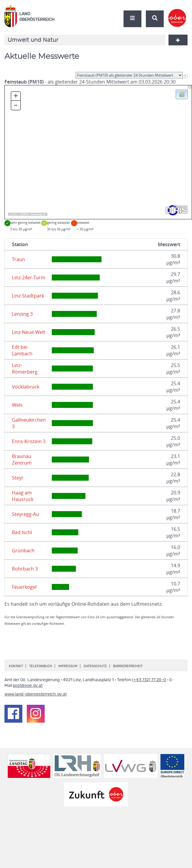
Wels (17, 405)
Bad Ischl (22, 532)
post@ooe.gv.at (28, 686)
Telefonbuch (41, 666)
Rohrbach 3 (25, 569)
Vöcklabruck (26, 387)
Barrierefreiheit (128, 666)
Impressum (68, 666)
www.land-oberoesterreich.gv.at (36, 694)
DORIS (24, 214)
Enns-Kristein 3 (29, 441)
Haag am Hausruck (23, 496)
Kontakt (16, 666)
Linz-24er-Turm (29, 277)
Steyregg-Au (25, 514)
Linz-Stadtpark (28, 296)
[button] (182, 94)
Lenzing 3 (22, 314)
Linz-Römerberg (25, 369)
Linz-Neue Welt (29, 332)
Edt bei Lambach (22, 350)
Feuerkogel (24, 587)
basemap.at (38, 214)
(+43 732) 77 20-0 (149, 680)
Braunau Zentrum (22, 460)
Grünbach (23, 551)
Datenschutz (95, 666)
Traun (18, 259)
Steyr (18, 478)
